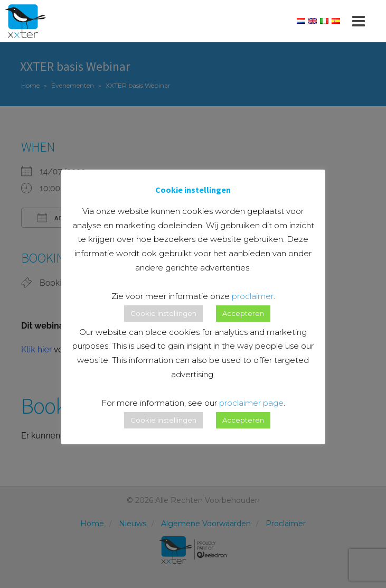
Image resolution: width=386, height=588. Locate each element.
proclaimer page (251, 403)
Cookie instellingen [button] (163, 313)
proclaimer (253, 296)
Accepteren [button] (243, 313)
